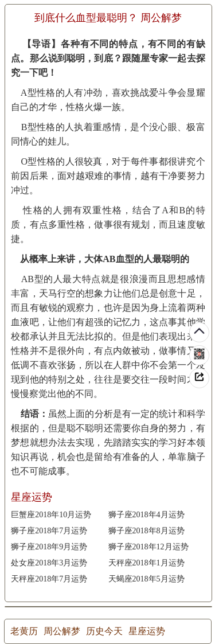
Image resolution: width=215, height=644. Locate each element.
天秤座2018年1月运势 (146, 563)
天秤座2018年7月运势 (49, 579)
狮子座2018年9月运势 (49, 547)
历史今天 (104, 631)
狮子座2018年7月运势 (49, 531)
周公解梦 (62, 631)
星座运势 (147, 631)
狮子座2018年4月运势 (146, 515)
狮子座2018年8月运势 (146, 531)
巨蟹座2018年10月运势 (51, 515)
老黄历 (24, 631)
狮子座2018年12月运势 (148, 547)
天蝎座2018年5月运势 (146, 579)
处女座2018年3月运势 (49, 563)
